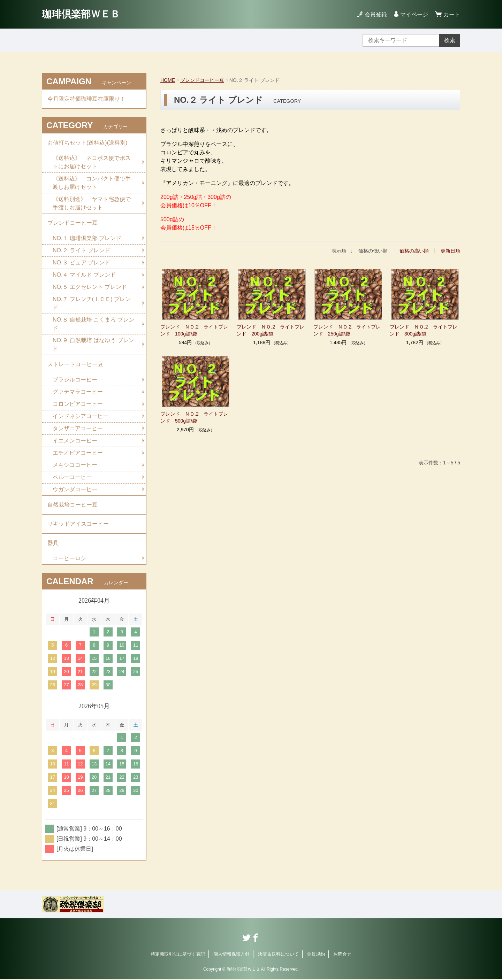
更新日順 (450, 251)
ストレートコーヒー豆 (75, 365)
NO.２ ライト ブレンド (81, 251)
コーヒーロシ (69, 559)
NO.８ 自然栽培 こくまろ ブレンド (93, 324)
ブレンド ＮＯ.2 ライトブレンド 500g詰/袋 (194, 417)
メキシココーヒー (75, 465)
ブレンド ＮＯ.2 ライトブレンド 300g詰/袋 (424, 330)
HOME (168, 80)
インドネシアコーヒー (81, 416)
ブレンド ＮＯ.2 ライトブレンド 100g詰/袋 (194, 330)
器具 (53, 544)
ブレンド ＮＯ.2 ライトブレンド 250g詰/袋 (347, 330)
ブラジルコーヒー (75, 380)
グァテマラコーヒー (78, 392)
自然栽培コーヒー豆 (73, 505)
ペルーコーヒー (72, 477)
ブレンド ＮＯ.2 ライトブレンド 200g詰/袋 (271, 330)
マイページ (414, 14)
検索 (450, 40)
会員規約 (316, 955)
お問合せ (342, 955)
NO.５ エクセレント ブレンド (90, 287)
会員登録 (376, 14)
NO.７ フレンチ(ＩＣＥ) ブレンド (92, 304)
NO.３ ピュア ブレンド (81, 263)
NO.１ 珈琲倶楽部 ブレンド (87, 238)
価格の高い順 (414, 251)
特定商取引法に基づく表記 (178, 955)
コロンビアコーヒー (78, 404)
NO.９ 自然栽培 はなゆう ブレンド (93, 345)
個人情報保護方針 (231, 955)
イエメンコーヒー (75, 441)
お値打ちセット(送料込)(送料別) (87, 143)
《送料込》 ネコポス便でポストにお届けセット (92, 162)
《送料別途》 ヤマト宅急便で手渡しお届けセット (92, 203)
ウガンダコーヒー (75, 490)
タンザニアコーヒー (78, 429)
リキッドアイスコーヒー (78, 524)
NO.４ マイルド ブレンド (84, 275)
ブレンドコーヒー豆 (202, 80)
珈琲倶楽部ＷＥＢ (81, 14)
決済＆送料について (278, 955)
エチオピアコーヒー (78, 453)
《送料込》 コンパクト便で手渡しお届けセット (92, 183)
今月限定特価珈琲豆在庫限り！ (86, 99)
